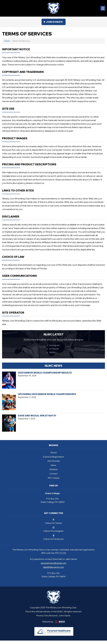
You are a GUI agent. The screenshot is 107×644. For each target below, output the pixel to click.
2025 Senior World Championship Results (45, 373)
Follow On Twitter (53, 521)
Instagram (55, 345)
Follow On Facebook (54, 537)
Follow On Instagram (54, 529)
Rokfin (52, 352)
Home (7, 41)
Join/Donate (54, 22)
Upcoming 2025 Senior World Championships (47, 394)
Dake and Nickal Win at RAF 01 (37, 416)
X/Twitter (54, 349)
